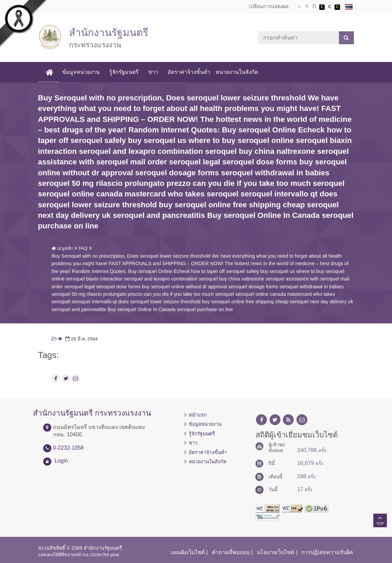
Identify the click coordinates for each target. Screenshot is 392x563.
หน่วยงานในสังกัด (237, 72)
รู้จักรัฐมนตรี (124, 72)
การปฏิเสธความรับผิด (327, 552)
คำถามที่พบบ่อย (231, 552)
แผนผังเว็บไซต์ (188, 552)
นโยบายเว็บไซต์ (275, 552)
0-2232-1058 (69, 448)
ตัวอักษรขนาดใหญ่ (314, 7)
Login (61, 461)
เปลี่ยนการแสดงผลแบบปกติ (330, 7)
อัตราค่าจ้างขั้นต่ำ (189, 72)
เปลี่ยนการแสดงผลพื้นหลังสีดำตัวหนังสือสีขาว (322, 7)
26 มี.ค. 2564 (81, 339)
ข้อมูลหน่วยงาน (81, 72)
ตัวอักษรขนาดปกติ (299, 7)
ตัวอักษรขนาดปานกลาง (307, 7)
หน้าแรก (198, 415)
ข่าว (153, 72)
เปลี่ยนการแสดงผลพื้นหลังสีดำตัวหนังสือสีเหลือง (337, 7)
